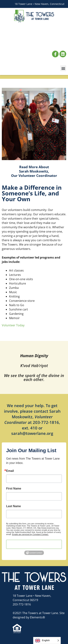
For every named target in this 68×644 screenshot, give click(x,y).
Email (10, 471)
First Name (14, 489)
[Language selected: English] (47, 640)
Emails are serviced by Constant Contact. (30, 534)
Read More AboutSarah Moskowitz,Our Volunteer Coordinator (34, 171)
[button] (63, 68)
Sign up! (34, 544)
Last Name (14, 506)
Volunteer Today (13, 325)
